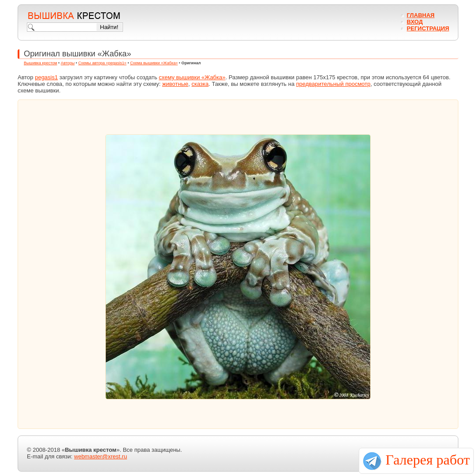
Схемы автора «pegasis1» (102, 63)
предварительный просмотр (333, 84)
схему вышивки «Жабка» (192, 77)
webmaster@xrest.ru (100, 456)
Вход (415, 22)
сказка (200, 84)
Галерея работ (428, 460)
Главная (421, 15)
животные (175, 84)
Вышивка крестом (41, 63)
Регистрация (428, 28)
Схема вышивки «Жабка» (154, 63)
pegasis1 (46, 77)
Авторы (68, 63)
